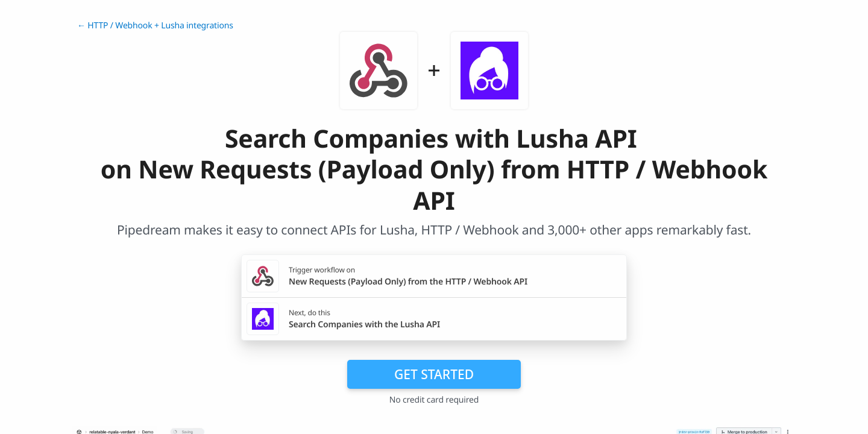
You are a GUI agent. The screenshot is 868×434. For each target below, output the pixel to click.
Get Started (434, 374)
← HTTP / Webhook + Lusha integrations (155, 26)
